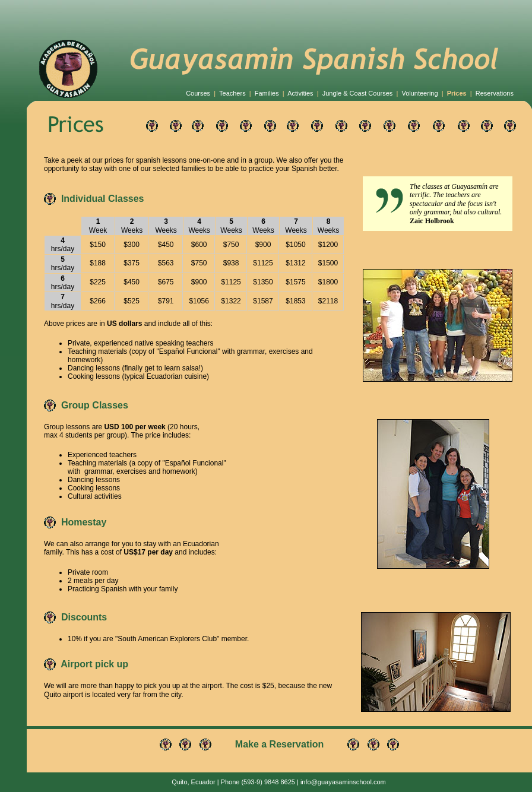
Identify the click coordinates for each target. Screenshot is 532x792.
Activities (300, 93)
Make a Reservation (279, 744)
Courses (198, 93)
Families (267, 93)
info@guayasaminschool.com (343, 782)
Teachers (232, 93)
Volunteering (419, 93)
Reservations (495, 93)
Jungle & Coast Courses (358, 93)
